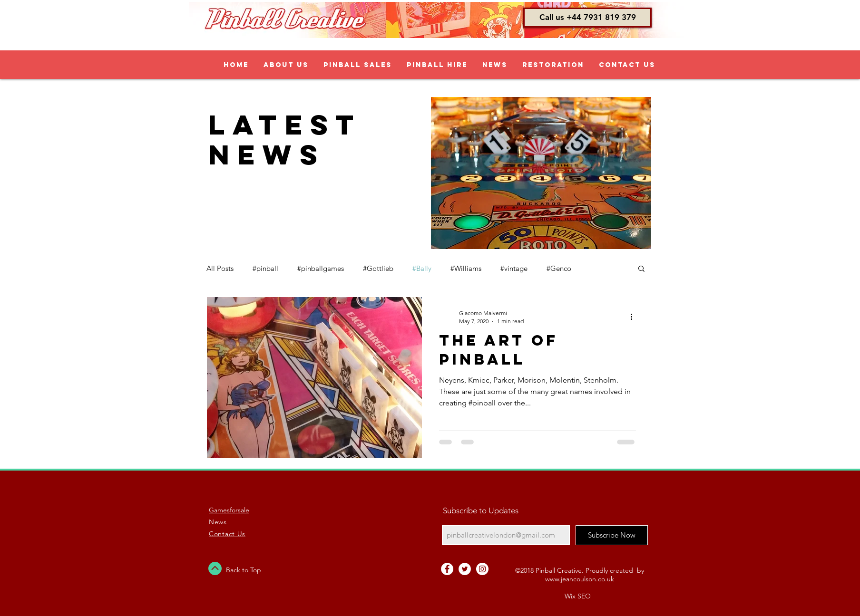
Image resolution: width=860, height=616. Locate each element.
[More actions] (635, 317)
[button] (587, 18)
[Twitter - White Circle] (465, 569)
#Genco (559, 268)
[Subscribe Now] (612, 535)
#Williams (466, 268)
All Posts (220, 268)
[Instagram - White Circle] (482, 569)
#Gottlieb (378, 268)
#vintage (514, 268)
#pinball (265, 268)
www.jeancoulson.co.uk (580, 579)
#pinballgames (321, 268)
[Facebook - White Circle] (447, 569)
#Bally (422, 268)
